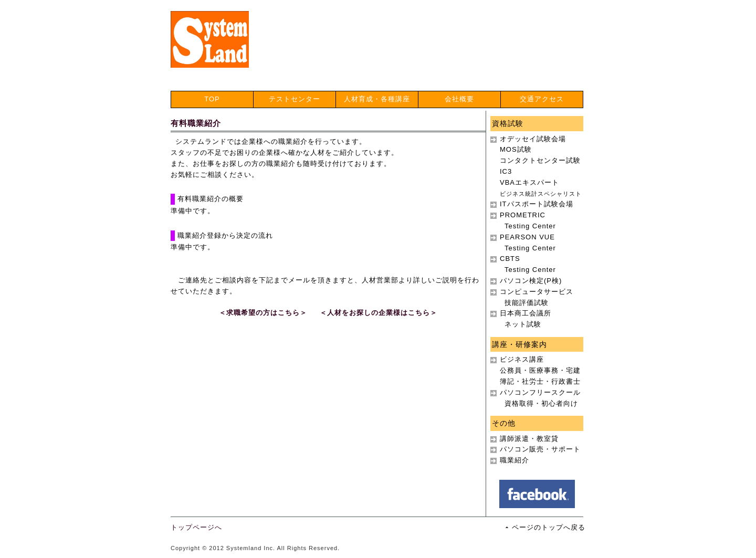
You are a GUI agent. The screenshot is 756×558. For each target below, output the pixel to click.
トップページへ (196, 527)
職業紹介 (514, 460)
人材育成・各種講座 (377, 99)
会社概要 (459, 99)
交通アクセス (542, 99)
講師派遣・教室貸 (529, 439)
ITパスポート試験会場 (537, 204)
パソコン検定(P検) (531, 281)
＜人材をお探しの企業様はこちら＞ (379, 313)
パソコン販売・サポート (540, 449)
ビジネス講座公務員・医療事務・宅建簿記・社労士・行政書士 (540, 370)
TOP (212, 99)
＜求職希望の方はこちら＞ (263, 313)
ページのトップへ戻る (549, 527)
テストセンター (295, 99)
